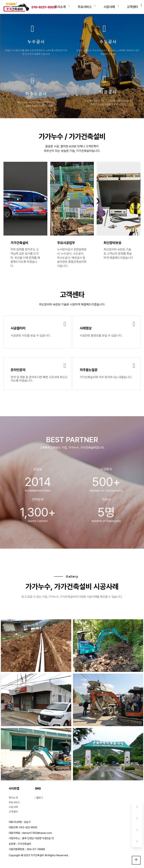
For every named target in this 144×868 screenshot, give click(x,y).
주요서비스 (85, 7)
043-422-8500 (28, 827)
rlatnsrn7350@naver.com (37, 833)
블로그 (39, 798)
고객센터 (132, 7)
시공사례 (109, 7)
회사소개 (60, 7)
